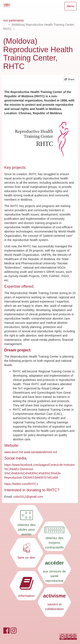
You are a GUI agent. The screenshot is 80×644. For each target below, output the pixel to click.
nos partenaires (14, 20)
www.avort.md (14, 452)
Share (69, 79)
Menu (72, 7)
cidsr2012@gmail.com (28, 497)
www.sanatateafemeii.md (41, 452)
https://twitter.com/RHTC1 (21, 484)
